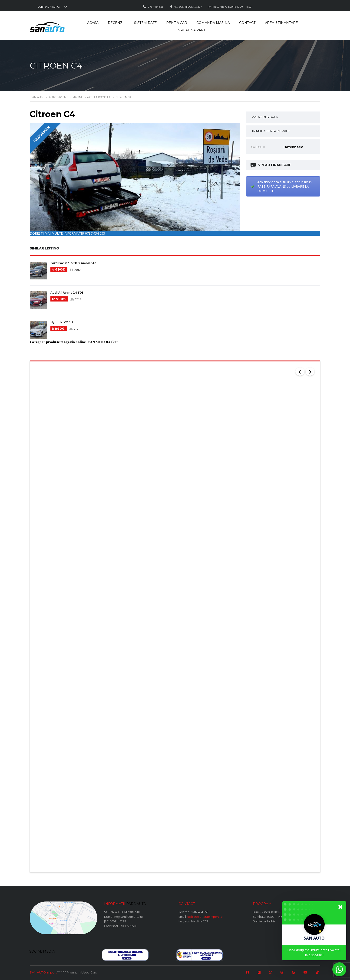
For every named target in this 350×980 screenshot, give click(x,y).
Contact (247, 23)
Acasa (93, 23)
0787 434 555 (200, 911)
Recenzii (116, 23)
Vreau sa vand (192, 30)
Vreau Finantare (281, 23)
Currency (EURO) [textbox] (49, 7)
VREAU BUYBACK (265, 117)
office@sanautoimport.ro (205, 916)
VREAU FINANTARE (271, 165)
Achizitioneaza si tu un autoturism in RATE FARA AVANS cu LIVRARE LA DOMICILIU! (284, 186)
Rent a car (177, 23)
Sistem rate (145, 23)
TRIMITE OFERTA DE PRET (271, 131)
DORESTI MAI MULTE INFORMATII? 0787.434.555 (67, 233)
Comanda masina (213, 23)
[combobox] (52, 7)
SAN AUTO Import (43, 971)
